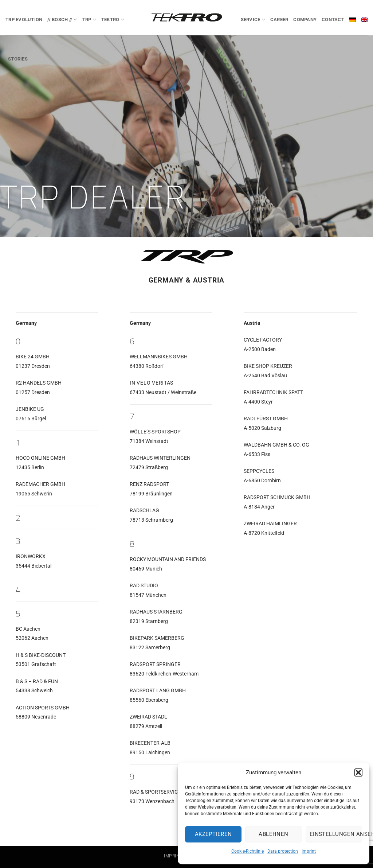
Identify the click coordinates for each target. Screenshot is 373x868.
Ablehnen (274, 834)
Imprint (309, 851)
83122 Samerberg (150, 648)
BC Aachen (28, 629)
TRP (89, 20)
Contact (333, 20)
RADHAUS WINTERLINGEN (160, 458)
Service (253, 20)
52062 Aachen (32, 638)
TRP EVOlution (24, 20)
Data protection (283, 851)
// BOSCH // (62, 20)
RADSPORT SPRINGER (155, 664)
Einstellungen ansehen (336, 834)
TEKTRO (113, 20)
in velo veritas (152, 383)
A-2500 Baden (260, 349)
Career (279, 20)
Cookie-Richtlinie (248, 851)
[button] (358, 772)
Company (305, 20)
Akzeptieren (213, 834)
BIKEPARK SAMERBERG (157, 638)
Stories (18, 59)
